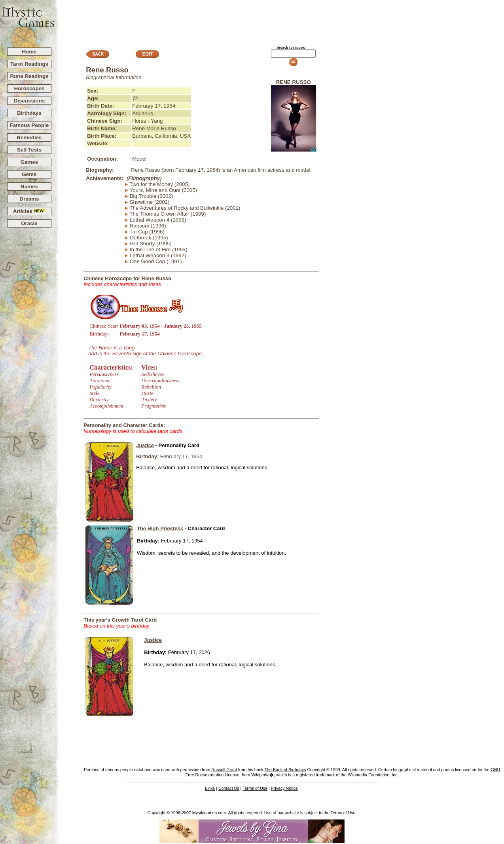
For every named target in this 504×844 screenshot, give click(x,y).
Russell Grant (224, 770)
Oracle (29, 223)
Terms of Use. (344, 813)
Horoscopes (29, 88)
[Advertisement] (280, 20)
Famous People (29, 125)
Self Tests (29, 150)
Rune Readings (29, 76)
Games (29, 162)
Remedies (29, 138)
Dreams (29, 199)
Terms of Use (255, 788)
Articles (29, 211)
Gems (29, 174)
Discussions (29, 101)
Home (29, 52)
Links (210, 788)
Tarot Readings (29, 64)
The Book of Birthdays (285, 770)
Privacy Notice (284, 788)
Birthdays (29, 113)
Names (29, 187)
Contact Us (229, 788)
